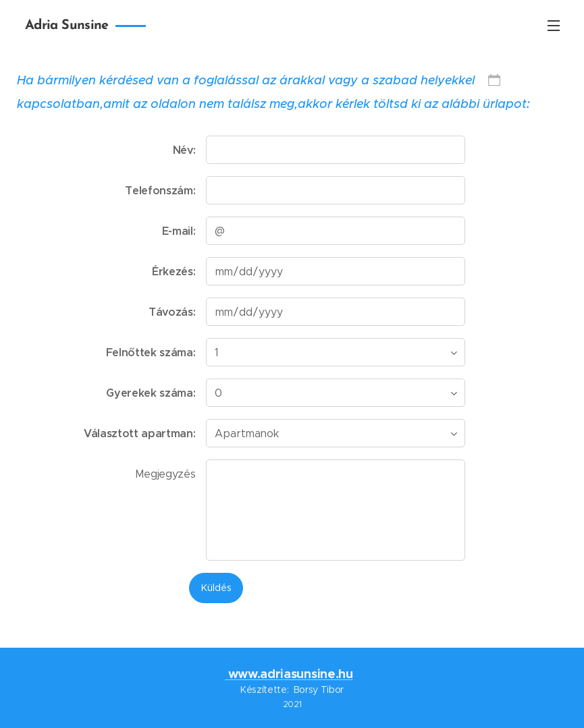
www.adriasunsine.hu (291, 674)
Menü (554, 26)
